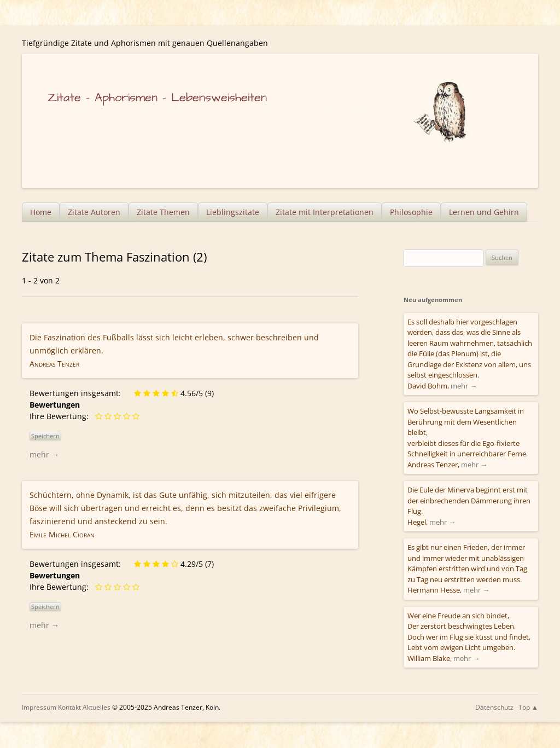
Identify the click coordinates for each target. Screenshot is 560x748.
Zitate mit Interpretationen (325, 212)
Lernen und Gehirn (484, 212)
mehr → (44, 454)
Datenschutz (494, 707)
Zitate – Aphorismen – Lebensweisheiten (157, 98)
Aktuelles (97, 707)
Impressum (39, 707)
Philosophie (411, 212)
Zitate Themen (163, 212)
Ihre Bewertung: (61, 416)
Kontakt (69, 707)
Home (41, 212)
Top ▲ (528, 707)
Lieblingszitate (233, 212)
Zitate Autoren (94, 212)
